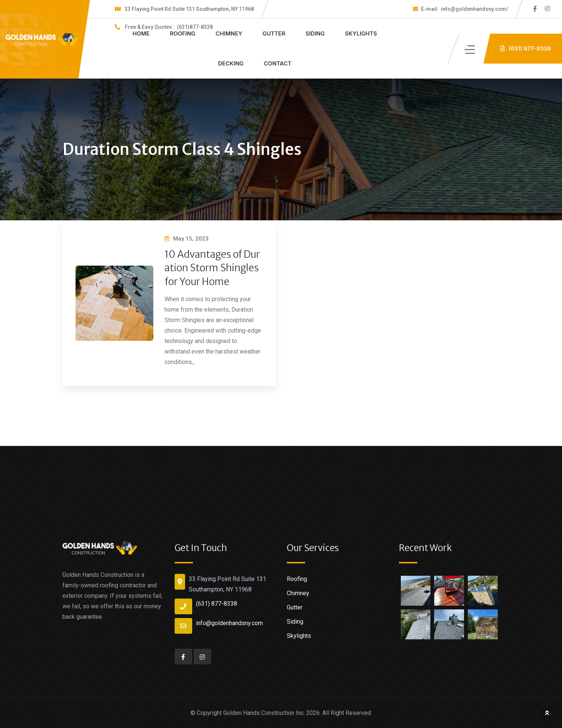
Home (141, 33)
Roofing (182, 33)
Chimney (229, 33)
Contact (278, 63)
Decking (231, 63)
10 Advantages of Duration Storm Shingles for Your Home (212, 268)
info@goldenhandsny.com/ (465, 9)
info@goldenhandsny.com (229, 623)
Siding (315, 33)
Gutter (274, 33)
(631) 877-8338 (216, 604)
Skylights (361, 33)
